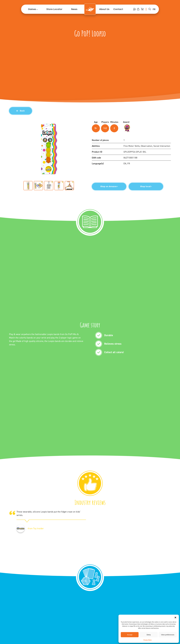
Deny (149, 635)
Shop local (146, 186)
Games (32, 9)
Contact (118, 9)
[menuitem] (154, 9)
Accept (130, 635)
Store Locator (54, 9)
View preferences (168, 635)
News (74, 9)
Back (21, 111)
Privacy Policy (148, 640)
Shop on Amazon (109, 186)
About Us (104, 9)
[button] (175, 618)
